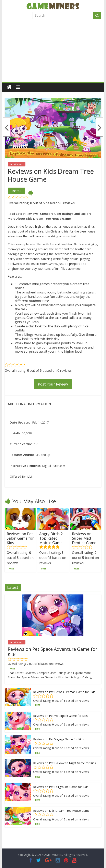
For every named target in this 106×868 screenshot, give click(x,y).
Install (16, 191)
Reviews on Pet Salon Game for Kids (20, 538)
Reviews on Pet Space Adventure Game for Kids (52, 652)
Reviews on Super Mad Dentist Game (84, 538)
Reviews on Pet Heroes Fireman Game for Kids (64, 692)
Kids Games (17, 164)
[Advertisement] (53, 52)
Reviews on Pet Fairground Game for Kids (61, 787)
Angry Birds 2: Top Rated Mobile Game (51, 538)
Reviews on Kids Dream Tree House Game (61, 811)
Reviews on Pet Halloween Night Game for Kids (64, 763)
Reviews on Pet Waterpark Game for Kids (60, 716)
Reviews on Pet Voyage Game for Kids (58, 739)
